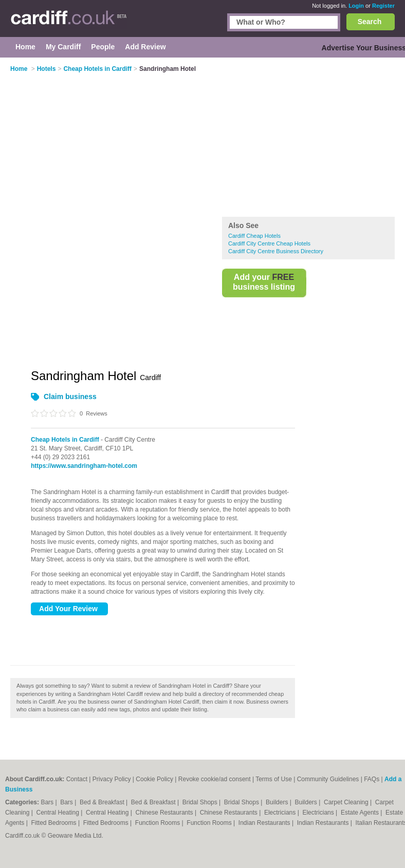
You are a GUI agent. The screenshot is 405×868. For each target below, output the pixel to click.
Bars (48, 802)
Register (383, 6)
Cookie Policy (154, 779)
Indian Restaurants (265, 823)
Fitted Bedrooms (55, 823)
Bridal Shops (201, 802)
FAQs (372, 779)
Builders (278, 802)
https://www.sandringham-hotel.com (84, 466)
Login (356, 6)
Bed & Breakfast (103, 802)
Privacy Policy (112, 779)
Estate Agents (361, 813)
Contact (77, 779)
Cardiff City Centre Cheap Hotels (269, 243)
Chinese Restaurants (165, 813)
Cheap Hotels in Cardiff (65, 440)
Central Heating (59, 813)
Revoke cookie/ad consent (215, 779)
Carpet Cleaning (347, 802)
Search (370, 22)
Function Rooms (159, 823)
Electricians (281, 813)
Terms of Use (274, 779)
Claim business (70, 397)
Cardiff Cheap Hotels (254, 236)
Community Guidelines (328, 779)
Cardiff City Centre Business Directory (276, 251)
